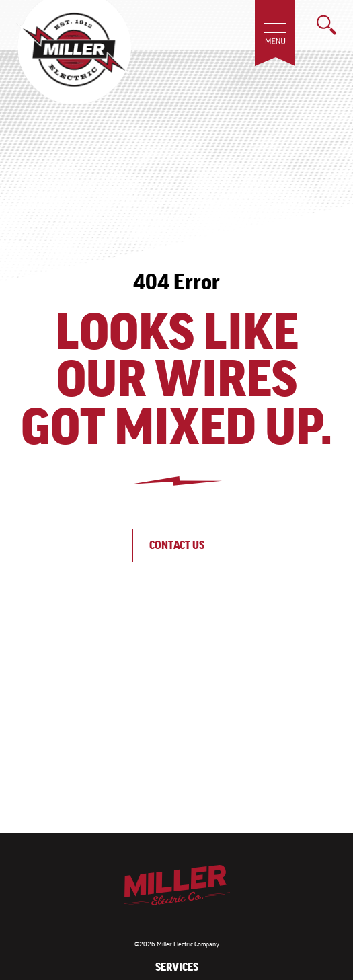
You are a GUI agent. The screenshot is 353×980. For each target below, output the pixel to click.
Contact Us (177, 545)
